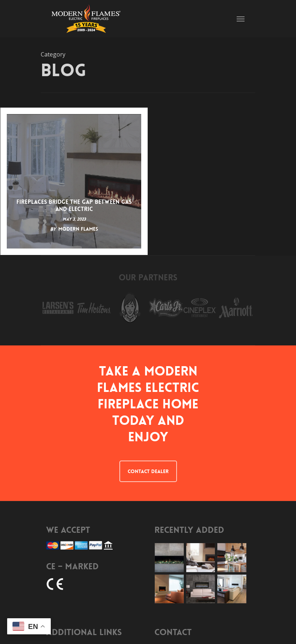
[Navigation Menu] (241, 19)
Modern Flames (78, 229)
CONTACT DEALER (148, 471)
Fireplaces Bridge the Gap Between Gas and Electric (74, 206)
